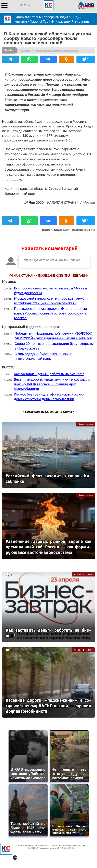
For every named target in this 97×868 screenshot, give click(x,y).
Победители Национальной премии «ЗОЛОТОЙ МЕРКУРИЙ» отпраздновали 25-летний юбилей (53, 336)
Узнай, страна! (83, 574)
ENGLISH (25, 5)
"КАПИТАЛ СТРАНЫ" (62, 202)
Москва (25, 50)
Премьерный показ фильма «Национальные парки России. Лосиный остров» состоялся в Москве (50, 313)
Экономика (86, 424)
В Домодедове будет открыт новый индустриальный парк (44, 356)
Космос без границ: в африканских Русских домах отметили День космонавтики (49, 397)
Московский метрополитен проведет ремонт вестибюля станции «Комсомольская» (51, 301)
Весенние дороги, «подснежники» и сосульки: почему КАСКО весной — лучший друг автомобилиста (52, 384)
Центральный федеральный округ (56, 50)
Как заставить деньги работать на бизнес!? (49, 374)
